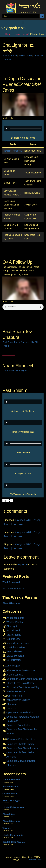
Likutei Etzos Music (13, 835)
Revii (29, 56)
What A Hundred (11, 582)
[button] (23, 22)
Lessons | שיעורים (21, 34)
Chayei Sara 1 (9, 814)
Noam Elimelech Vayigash (15, 371)
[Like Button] (6, 501)
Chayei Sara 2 (10, 794)
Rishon (6, 56)
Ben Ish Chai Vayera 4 (14, 842)
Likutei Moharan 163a (13, 807)
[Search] (42, 16)
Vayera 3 (7, 828)
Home (8, 34)
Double (7, 60)
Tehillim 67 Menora (13, 151)
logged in (23, 565)
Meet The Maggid (11, 800)
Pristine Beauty (10, 787)
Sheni (14, 56)
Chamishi (38, 56)
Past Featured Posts (13, 589)
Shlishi (22, 56)
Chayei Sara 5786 (11, 603)
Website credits (36, 859)
